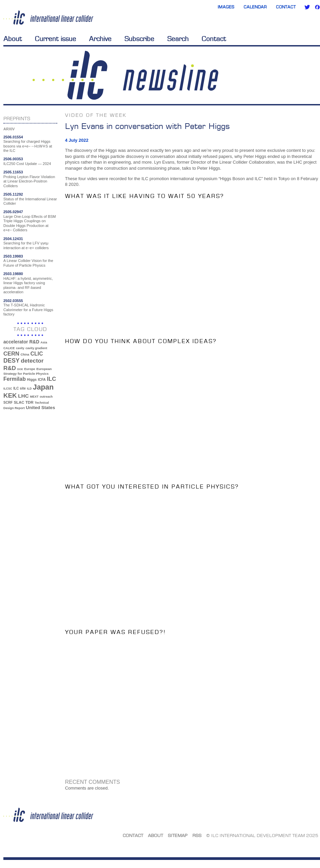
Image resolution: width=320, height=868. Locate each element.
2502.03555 (13, 301)
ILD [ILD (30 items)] (29, 389)
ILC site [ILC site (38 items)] (20, 388)
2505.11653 (13, 172)
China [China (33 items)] (25, 355)
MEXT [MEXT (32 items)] (34, 397)
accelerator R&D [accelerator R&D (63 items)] (21, 342)
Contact (286, 7)
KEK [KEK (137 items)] (10, 395)
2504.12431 (13, 239)
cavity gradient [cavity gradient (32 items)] (36, 348)
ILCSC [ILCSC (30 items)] (8, 389)
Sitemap (178, 835)
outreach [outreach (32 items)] (46, 397)
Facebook (317, 7)
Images (226, 7)
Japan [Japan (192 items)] (43, 387)
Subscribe (139, 39)
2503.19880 (13, 274)
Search (178, 39)
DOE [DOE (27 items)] (20, 369)
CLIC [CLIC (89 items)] (37, 354)
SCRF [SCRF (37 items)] (8, 403)
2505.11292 (13, 194)
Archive (100, 39)
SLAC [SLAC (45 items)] (19, 402)
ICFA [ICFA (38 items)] (42, 380)
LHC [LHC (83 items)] (24, 396)
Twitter (307, 7)
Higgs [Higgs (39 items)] (32, 380)
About (13, 39)
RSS (197, 835)
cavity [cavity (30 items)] (20, 348)
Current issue (55, 39)
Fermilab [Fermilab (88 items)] (14, 379)
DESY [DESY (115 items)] (11, 361)
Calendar (255, 7)
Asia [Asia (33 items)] (44, 342)
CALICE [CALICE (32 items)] (9, 348)
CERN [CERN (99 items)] (11, 354)
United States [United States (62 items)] (41, 408)
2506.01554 (13, 137)
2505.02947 (13, 212)
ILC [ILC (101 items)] (51, 379)
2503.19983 (13, 256)
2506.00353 (13, 159)
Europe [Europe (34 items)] (30, 369)
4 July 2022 (77, 140)
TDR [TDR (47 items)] (29, 402)
